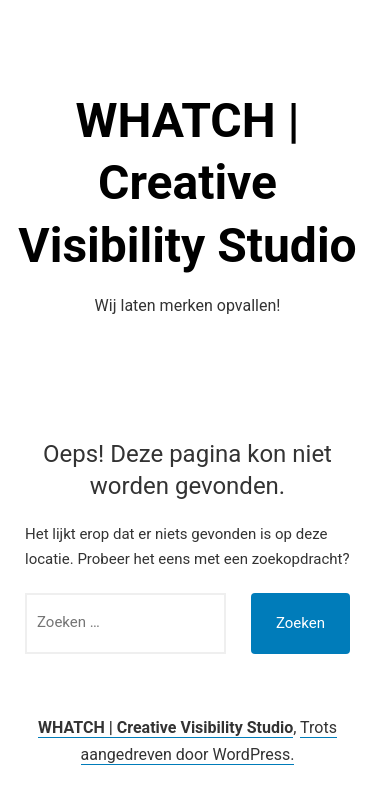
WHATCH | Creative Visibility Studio (187, 183)
